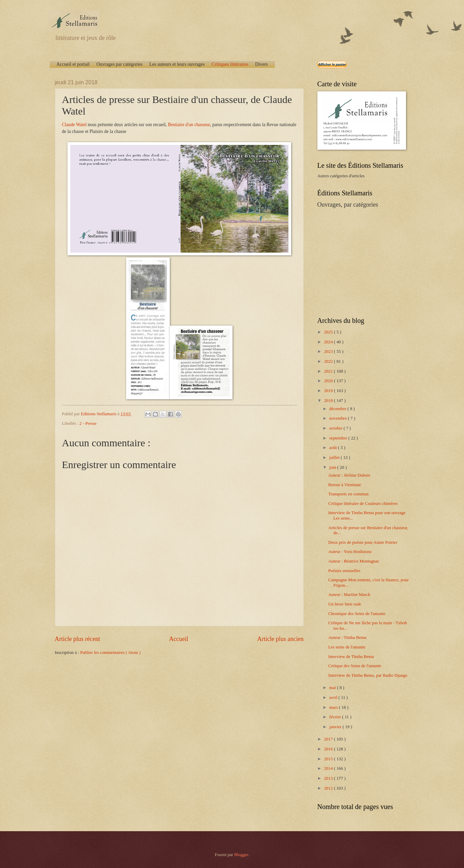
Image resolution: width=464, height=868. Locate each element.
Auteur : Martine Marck (349, 595)
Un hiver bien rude (345, 604)
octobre (336, 428)
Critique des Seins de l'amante (355, 666)
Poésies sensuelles (344, 571)
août (334, 448)
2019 (329, 391)
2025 (329, 332)
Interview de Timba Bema (351, 657)
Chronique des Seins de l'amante (357, 614)
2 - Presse (88, 423)
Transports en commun (348, 494)
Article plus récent (78, 639)
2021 (329, 371)
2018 (329, 401)
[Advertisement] (360, 262)
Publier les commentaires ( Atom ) (110, 653)
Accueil (179, 639)
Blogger (241, 855)
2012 (329, 788)
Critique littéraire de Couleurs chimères (363, 504)
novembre (339, 418)
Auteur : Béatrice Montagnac (354, 561)
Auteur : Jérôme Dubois (349, 475)
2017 (329, 739)
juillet (335, 458)
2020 (329, 381)
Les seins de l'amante (347, 647)
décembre (338, 409)
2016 (329, 749)
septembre (339, 438)
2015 (329, 759)
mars (334, 707)
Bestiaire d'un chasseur (189, 125)
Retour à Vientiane (345, 485)
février (336, 717)
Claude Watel (74, 125)
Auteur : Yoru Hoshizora (350, 552)
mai (333, 688)
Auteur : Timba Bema (347, 638)
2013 (329, 778)
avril (334, 698)
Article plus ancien (280, 639)
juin (333, 467)
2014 (329, 768)
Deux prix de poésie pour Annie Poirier (363, 542)
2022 (329, 361)
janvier (336, 727)
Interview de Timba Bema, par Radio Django (368, 675)
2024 (329, 342)
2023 (329, 351)
